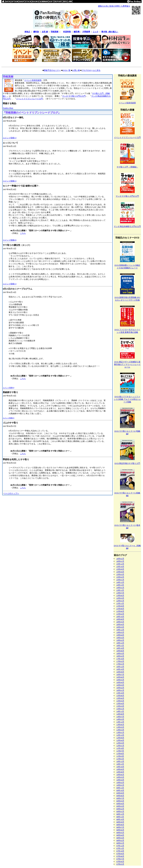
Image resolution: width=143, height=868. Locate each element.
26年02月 (120, 559)
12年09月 (120, 738)
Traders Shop (8, 108)
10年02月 (120, 782)
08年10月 (120, 819)
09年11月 (120, 788)
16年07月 (120, 674)
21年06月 (120, 611)
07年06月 (120, 861)
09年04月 (120, 804)
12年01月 (120, 746)
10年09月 (120, 769)
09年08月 (120, 796)
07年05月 (120, 864)
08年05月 (120, 833)
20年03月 (120, 627)
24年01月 (120, 588)
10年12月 (120, 761)
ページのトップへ (11, 493)
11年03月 (120, 756)
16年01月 (120, 690)
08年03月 (120, 838)
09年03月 (120, 806)
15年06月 (120, 698)
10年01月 (120, 785)
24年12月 (120, 582)
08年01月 (120, 843)
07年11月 (120, 848)
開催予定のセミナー (52, 70)
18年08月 (120, 651)
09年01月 (120, 811)
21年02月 (120, 614)
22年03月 (120, 598)
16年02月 (120, 688)
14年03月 (120, 719)
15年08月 (120, 696)
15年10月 (120, 693)
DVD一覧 (66, 70)
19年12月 (120, 630)
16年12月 (120, 667)
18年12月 (120, 643)
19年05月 (120, 632)
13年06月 (120, 725)
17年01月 (120, 664)
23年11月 (120, 590)
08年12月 (120, 814)
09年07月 (120, 798)
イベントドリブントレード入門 (29, 99)
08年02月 (120, 840)
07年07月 (120, 859)
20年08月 (120, 619)
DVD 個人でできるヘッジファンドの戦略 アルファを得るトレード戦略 (127, 399)
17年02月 (120, 661)
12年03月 (120, 743)
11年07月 (120, 751)
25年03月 (120, 574)
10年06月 (120, 775)
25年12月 (120, 564)
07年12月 (120, 846)
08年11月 (120, 817)
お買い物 (76, 70)
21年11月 (120, 603)
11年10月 (120, 748)
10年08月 (120, 772)
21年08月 (120, 609)
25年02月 (120, 577)
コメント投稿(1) (10, 138)
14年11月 (120, 711)
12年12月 (120, 735)
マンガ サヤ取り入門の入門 (74, 96)
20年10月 (120, 617)
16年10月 (120, 669)
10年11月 (120, 764)
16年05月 (120, 680)
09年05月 (120, 801)
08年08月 (120, 825)
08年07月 (120, 827)
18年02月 (120, 656)
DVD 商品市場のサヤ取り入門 (127, 463)
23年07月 (120, 593)
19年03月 (120, 638)
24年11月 (120, 585)
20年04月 (120, 624)
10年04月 (120, 780)
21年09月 (120, 606)
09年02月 (120, 809)
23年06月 (120, 595)
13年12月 (120, 722)
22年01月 (120, 601)
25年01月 (120, 580)
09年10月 (120, 790)
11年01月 (120, 759)
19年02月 (120, 640)
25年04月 (120, 572)
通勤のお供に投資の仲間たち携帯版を (114, 6)
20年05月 (120, 622)
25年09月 (120, 569)
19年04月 (120, 635)
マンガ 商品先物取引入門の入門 (127, 226)
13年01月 (120, 732)
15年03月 (120, 706)
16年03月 (120, 685)
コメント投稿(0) (10, 240)
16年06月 (120, 677)
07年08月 (120, 856)
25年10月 (120, 566)
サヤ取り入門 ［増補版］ (127, 167)
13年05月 (120, 727)
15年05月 (120, 701)
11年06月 (120, 754)
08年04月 (120, 835)
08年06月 (120, 830)
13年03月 (120, 730)
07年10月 (120, 851)
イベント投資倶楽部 (33, 80)
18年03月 (120, 653)
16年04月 (120, 682)
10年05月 (120, 777)
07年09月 (120, 854)
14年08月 (120, 714)
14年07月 (120, 717)
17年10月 (120, 659)
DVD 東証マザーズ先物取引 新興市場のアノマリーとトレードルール (127, 364)
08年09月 (120, 822)
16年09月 (120, 672)
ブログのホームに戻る (91, 70)
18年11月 (120, 646)
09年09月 (120, 793)
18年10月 (120, 648)
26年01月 (120, 561)
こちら (23, 233)
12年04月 (120, 740)
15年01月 (120, 709)
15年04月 (120, 703)
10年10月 (120, 767)
